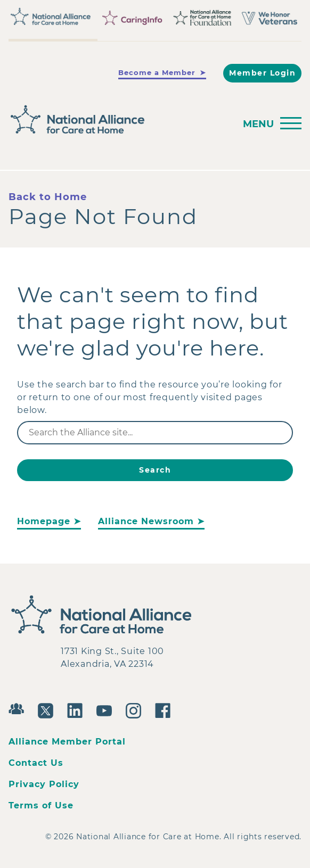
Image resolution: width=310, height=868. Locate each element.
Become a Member (157, 72)
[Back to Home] (119, 120)
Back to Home (48, 197)
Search (155, 470)
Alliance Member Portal (67, 742)
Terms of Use (41, 805)
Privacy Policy (44, 784)
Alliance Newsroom (146, 521)
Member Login (262, 73)
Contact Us (36, 763)
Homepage (44, 521)
